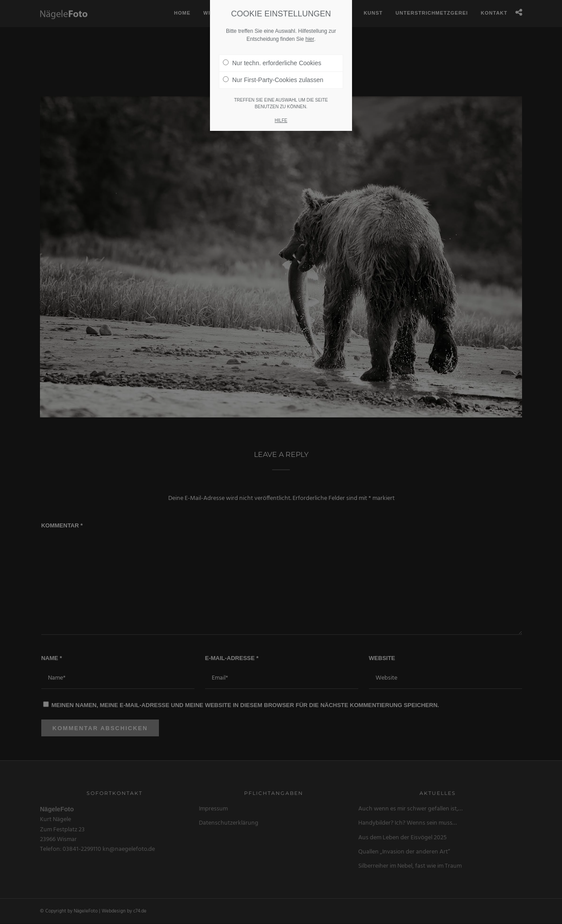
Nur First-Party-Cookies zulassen (273, 80)
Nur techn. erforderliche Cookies (272, 63)
